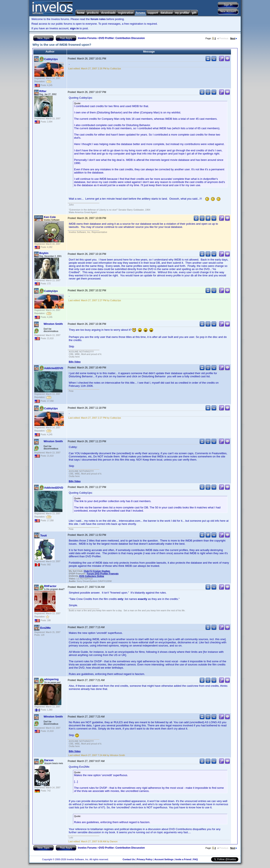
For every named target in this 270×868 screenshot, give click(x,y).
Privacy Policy (145, 859)
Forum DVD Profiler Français (103, 574)
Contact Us (129, 859)
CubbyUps (51, 59)
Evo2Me (45, 628)
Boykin (44, 253)
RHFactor (50, 586)
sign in (74, 28)
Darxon (49, 760)
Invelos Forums (87, 38)
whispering (51, 679)
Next (234, 38)
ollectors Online (92, 576)
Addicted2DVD (54, 368)
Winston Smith (53, 324)
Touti (44, 535)
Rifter (43, 91)
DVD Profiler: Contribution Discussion (122, 38)
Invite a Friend (183, 859)
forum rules (98, 19)
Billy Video (75, 362)
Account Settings (164, 859)
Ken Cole (50, 217)
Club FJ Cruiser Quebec (97, 571)
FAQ (195, 859)
